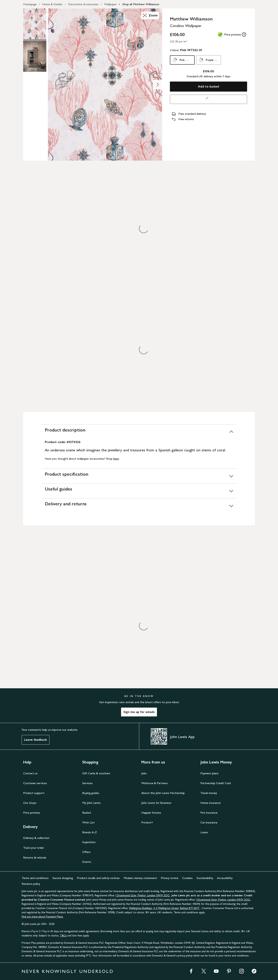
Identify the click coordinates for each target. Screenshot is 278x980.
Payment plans (209, 773)
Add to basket (209, 86)
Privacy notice (170, 878)
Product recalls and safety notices (98, 878)
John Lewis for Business (156, 803)
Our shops (30, 803)
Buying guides (91, 793)
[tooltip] (244, 35)
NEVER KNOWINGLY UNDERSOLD (68, 971)
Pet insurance (209, 813)
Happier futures (151, 813)
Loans (204, 832)
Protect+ (147, 822)
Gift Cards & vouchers (96, 773)
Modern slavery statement (140, 878)
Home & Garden (52, 4)
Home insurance (211, 803)
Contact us (30, 773)
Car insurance (209, 822)
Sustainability (205, 878)
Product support (34, 793)
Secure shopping (63, 878)
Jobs (144, 773)
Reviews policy (31, 884)
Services (87, 783)
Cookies (187, 878)
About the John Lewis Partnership (163, 793)
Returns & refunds (35, 857)
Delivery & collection (36, 838)
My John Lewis (91, 803)
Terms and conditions (35, 878)
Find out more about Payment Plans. (42, 917)
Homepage (30, 4)
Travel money (209, 793)
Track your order (33, 848)
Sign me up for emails (139, 712)
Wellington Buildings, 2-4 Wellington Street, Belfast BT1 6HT (165, 908)
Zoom (150, 15)
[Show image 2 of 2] (158, 85)
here (116, 459)
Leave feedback (36, 740)
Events (87, 862)
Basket (87, 813)
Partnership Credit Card (216, 783)
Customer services (35, 783)
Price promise (32, 813)
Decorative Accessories (83, 4)
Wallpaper (110, 4)
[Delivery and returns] (139, 506)
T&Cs (63, 936)
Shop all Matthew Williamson (141, 4)
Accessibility (225, 878)
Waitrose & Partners (155, 783)
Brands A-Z (90, 832)
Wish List (88, 822)
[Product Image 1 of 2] (35, 24)
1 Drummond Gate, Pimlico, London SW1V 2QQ (143, 895)
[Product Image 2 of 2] (35, 56)
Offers (86, 852)
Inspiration (89, 842)
